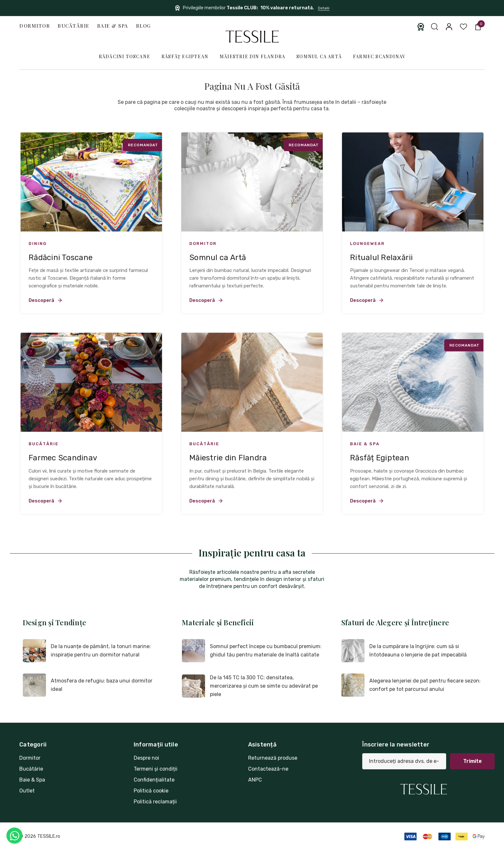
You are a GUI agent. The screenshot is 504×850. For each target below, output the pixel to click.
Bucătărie (73, 26)
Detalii (324, 8)
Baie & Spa (113, 26)
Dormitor (35, 26)
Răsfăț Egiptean (185, 56)
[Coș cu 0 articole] (477, 27)
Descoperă (46, 300)
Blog (144, 26)
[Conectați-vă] (449, 27)
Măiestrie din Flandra (252, 56)
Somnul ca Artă (319, 56)
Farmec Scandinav (379, 56)
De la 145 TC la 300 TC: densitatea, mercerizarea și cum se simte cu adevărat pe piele (264, 686)
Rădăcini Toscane (124, 56)
